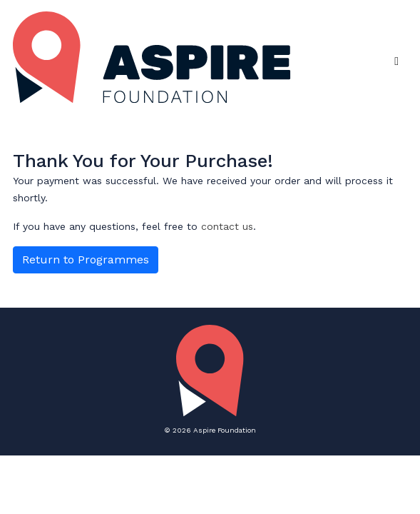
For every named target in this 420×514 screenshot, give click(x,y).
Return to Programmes (86, 259)
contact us (227, 226)
